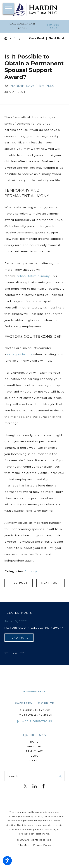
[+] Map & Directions (35, 721)
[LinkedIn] (35, 786)
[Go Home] (7, 38)
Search (13, 776)
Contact (35, 760)
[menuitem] (34, 742)
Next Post (50, 583)
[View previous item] (6, 653)
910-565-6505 (54, 26)
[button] (7, 861)
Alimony (31, 571)
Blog (34, 756)
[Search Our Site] (60, 776)
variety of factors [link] (20, 354)
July (17, 38)
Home (34, 742)
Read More (19, 638)
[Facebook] (44, 786)
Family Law (34, 751)
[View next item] (22, 653)
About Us (34, 746)
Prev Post (19, 583)
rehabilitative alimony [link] (33, 276)
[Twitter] (26, 786)
